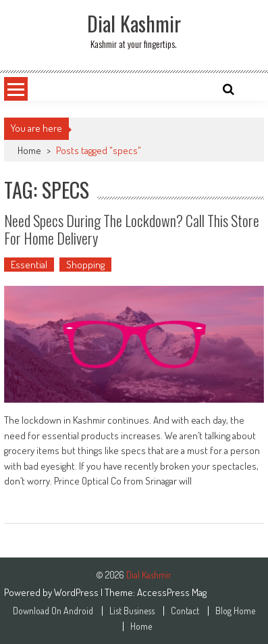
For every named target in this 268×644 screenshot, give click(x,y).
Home (29, 150)
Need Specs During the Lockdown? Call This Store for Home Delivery (132, 229)
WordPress (77, 592)
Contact (185, 611)
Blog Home (235, 611)
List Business (132, 611)
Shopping (85, 265)
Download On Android (53, 611)
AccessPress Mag (172, 592)
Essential (29, 265)
